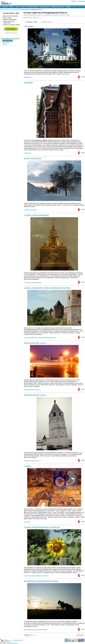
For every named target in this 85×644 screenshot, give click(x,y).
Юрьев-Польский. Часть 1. (35, 395)
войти (75, 1)
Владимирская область (10, 39)
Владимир (28, 83)
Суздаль (28, 466)
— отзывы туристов (11, 640)
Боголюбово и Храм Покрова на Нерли (41, 581)
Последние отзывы (31, 22)
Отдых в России (15, 10)
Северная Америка (32, 7)
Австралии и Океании (58, 7)
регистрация (81, 1)
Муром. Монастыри (33, 158)
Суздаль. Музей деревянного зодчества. (42, 527)
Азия (17, 7)
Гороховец (29, 26)
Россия (23, 7)
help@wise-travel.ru (12, 643)
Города (4, 44)
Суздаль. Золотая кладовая (36, 215)
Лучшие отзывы (47, 22)
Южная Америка (45, 7)
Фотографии (6, 42)
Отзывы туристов (5, 10)
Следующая (80, 635)
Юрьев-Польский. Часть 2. (35, 343)
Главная (5, 7)
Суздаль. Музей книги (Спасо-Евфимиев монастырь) (47, 288)
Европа (11, 7)
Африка (68, 7)
